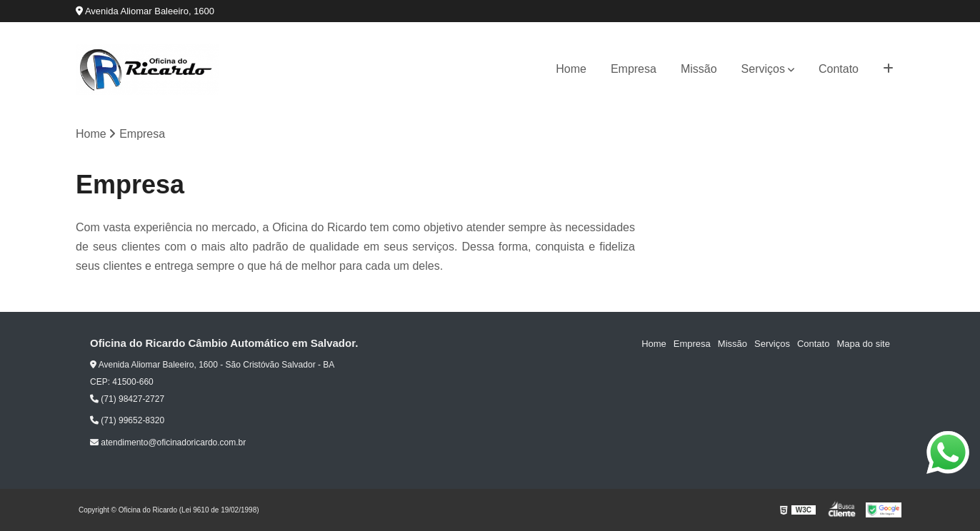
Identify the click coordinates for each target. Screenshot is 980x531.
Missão (699, 69)
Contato (839, 69)
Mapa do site (863, 344)
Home (571, 69)
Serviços (763, 69)
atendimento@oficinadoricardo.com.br (168, 442)
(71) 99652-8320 (127, 420)
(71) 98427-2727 (127, 399)
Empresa (634, 69)
